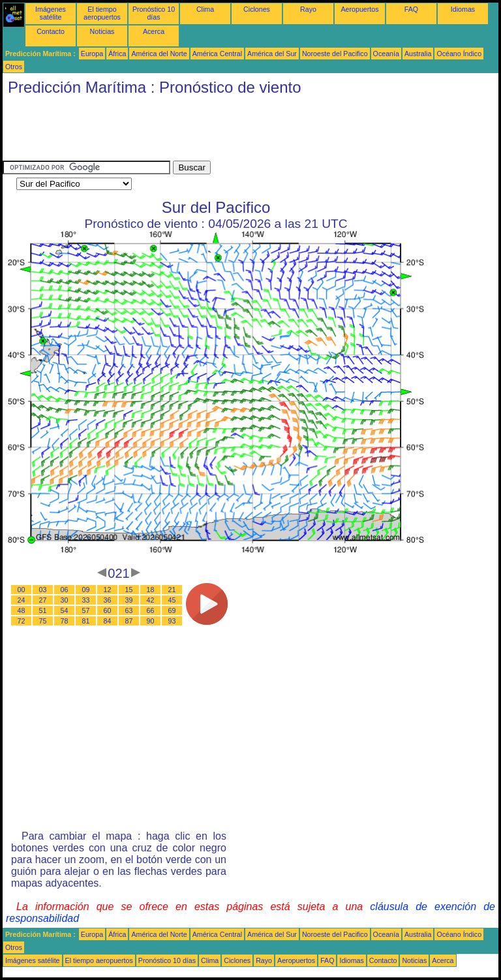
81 (86, 621)
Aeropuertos (359, 9)
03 (43, 590)
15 (129, 590)
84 (108, 621)
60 (108, 610)
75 (43, 621)
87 (129, 621)
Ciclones (257, 9)
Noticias (102, 31)
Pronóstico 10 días (154, 13)
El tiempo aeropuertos (102, 13)
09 (86, 590)
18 (151, 590)
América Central (217, 54)
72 (22, 621)
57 (86, 610)
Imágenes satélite (51, 13)
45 (172, 600)
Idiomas (463, 9)
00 (22, 590)
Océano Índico (459, 54)
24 (22, 600)
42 (151, 600)
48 (22, 610)
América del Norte (159, 54)
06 (65, 590)
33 (86, 600)
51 (43, 610)
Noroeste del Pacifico (335, 54)
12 (108, 590)
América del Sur (272, 54)
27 (43, 600)
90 (151, 621)
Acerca (154, 31)
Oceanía (386, 54)
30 (65, 600)
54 (65, 610)
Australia (418, 54)
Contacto (51, 31)
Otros (14, 67)
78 (65, 621)
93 (172, 621)
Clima (205, 9)
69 (172, 610)
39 (129, 600)
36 (108, 600)
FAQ (411, 9)
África (117, 54)
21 (172, 590)
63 (129, 610)
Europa (92, 54)
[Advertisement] (240, 131)
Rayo (308, 9)
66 (151, 610)
